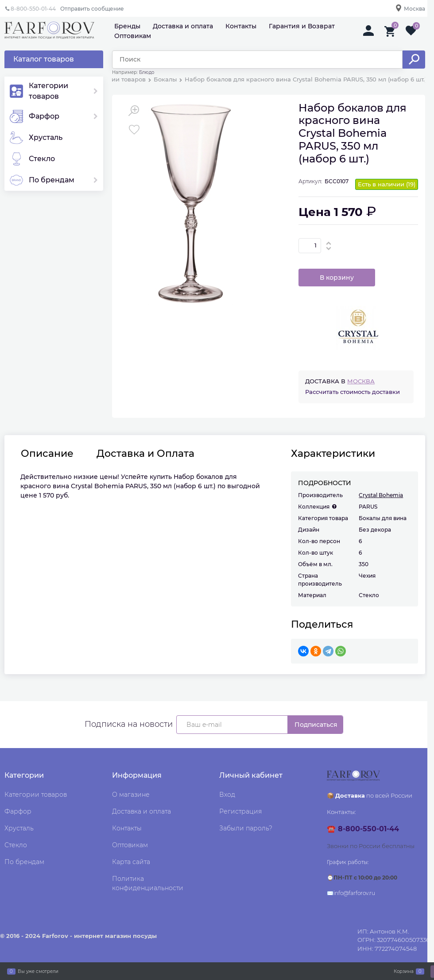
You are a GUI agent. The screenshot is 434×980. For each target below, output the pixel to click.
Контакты (241, 26)
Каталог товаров (44, 59)
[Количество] (310, 246)
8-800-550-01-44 (33, 9)
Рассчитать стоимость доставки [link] (353, 392)
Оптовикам (133, 36)
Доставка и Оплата (145, 454)
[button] (329, 243)
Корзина (404, 971)
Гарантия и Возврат (302, 26)
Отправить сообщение (92, 9)
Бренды (127, 26)
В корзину (337, 278)
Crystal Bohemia (381, 495)
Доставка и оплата (183, 26)
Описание (47, 454)
